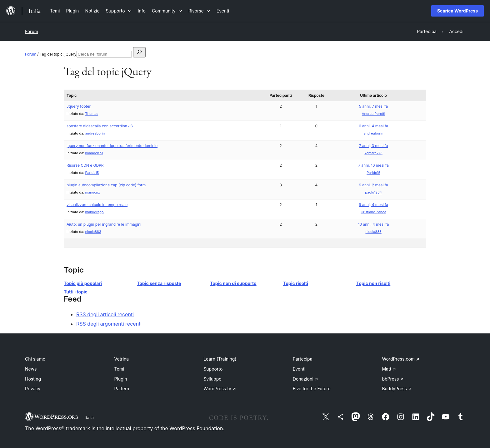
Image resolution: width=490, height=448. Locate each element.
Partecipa (303, 359)
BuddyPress (397, 389)
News (31, 369)
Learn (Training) (220, 359)
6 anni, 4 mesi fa (373, 126)
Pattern (122, 389)
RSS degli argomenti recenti (109, 324)
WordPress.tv (220, 389)
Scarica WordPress (457, 11)
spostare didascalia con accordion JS (100, 126)
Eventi (299, 369)
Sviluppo (212, 379)
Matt (389, 369)
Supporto (213, 369)
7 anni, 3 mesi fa (374, 146)
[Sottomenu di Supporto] (119, 11)
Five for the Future (312, 389)
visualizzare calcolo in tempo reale (97, 205)
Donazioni (305, 379)
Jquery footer (79, 106)
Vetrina (122, 359)
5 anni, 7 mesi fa (373, 106)
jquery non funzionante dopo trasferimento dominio (112, 146)
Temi (119, 369)
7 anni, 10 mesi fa (373, 165)
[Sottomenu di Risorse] (199, 11)
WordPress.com (401, 359)
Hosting (33, 379)
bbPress (393, 379)
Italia (89, 417)
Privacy (33, 389)
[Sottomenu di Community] (167, 11)
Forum (32, 31)
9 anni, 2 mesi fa (373, 185)
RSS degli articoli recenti (105, 314)
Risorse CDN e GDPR (85, 165)
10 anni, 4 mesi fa (374, 224)
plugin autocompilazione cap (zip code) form (106, 185)
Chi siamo (35, 359)
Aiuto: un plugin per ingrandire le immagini (104, 224)
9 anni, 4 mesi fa (373, 205)
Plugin (121, 379)
